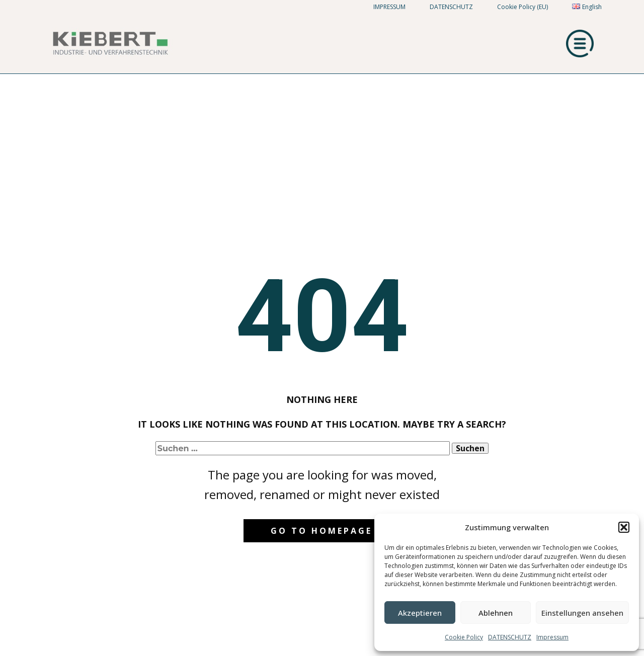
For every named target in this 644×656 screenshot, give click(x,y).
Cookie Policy (464, 637)
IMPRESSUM (389, 7)
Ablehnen (496, 613)
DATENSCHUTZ (510, 637)
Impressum (552, 637)
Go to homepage (321, 531)
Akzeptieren (420, 613)
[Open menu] (580, 44)
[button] (624, 527)
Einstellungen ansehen (582, 613)
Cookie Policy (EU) (522, 7)
